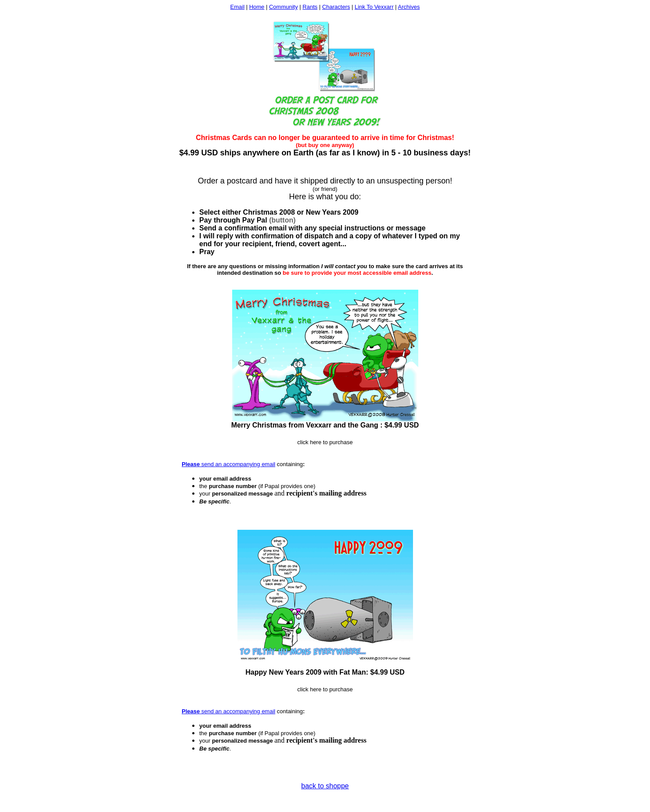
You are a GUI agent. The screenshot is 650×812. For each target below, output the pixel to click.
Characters (336, 7)
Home (257, 7)
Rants (310, 7)
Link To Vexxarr (374, 7)
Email (238, 7)
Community (284, 7)
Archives (409, 7)
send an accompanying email (237, 464)
